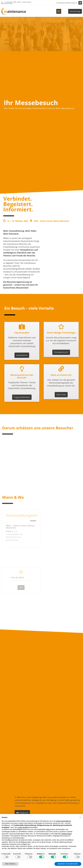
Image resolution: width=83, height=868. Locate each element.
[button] (59, 11)
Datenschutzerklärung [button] (64, 821)
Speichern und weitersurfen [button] (68, 864)
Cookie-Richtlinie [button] (23, 827)
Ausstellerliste (22, 359)
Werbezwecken (67, 834)
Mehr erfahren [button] (10, 864)
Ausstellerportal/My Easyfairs (67, 3)
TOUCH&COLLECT (61, 357)
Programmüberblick (22, 408)
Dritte (48, 829)
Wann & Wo (61, 407)
